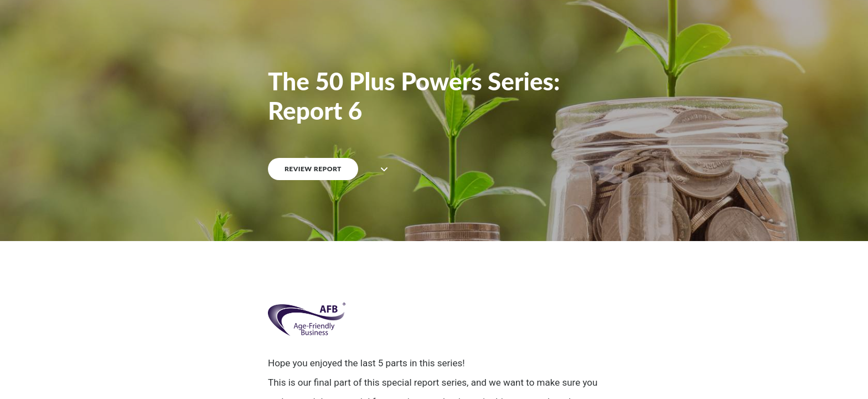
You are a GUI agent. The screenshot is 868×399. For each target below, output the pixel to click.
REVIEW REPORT (313, 169)
